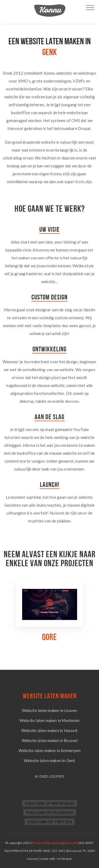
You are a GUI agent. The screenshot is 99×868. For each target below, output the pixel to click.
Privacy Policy (43, 843)
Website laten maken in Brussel (50, 740)
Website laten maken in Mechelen (49, 720)
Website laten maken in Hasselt (49, 730)
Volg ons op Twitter (49, 822)
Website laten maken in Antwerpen (49, 750)
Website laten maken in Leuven (50, 710)
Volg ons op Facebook (50, 813)
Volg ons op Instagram (49, 803)
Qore (49, 637)
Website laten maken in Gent (49, 760)
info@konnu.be (66, 843)
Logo (50, 11)
